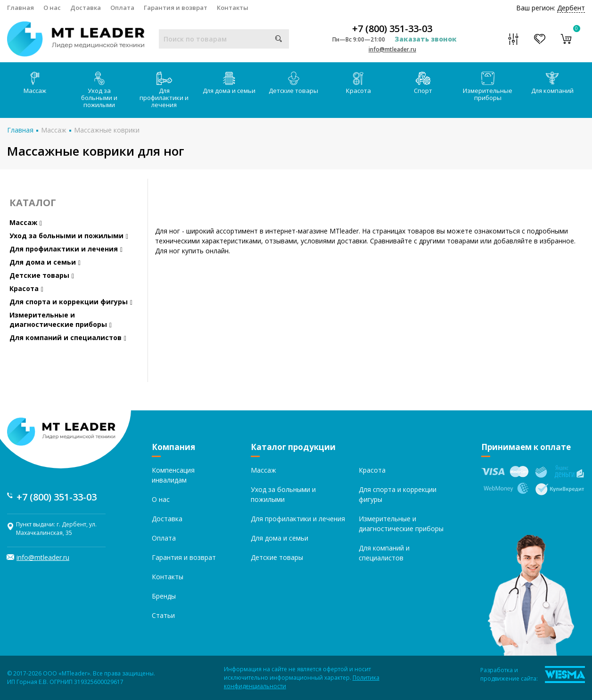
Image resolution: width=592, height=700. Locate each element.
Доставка (86, 8)
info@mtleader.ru (392, 49)
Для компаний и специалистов (68, 337)
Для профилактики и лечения (164, 90)
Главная (21, 8)
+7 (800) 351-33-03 (392, 29)
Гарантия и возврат (176, 8)
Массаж (35, 83)
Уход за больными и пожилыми (99, 90)
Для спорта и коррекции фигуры (71, 302)
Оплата (122, 8)
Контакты (233, 8)
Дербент (571, 8)
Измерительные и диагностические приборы (61, 320)
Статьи (163, 615)
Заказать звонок (426, 39)
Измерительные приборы (488, 87)
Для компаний (552, 83)
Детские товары (293, 83)
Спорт (423, 83)
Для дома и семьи (229, 83)
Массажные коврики (107, 130)
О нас (52, 8)
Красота (358, 83)
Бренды (164, 596)
